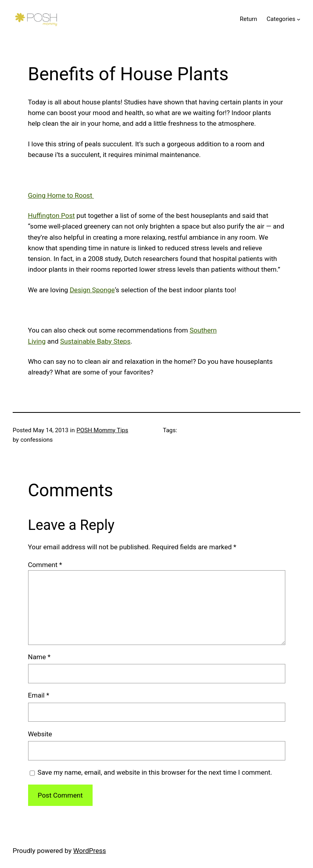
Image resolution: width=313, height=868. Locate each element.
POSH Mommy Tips (102, 430)
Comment (45, 565)
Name (39, 657)
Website (40, 734)
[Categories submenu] (299, 19)
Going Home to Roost (61, 195)
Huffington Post (52, 216)
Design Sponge (92, 290)
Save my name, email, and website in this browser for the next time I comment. (155, 772)
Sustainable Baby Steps (95, 341)
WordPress (90, 851)
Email (39, 695)
